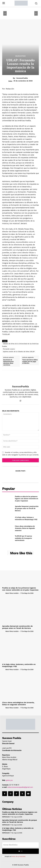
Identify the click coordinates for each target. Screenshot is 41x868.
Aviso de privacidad (19, 856)
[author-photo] (4, 593)
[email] (20, 845)
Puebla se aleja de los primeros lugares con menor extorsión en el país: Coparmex (27, 499)
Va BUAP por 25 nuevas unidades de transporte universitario (24, 538)
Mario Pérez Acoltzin (12, 593)
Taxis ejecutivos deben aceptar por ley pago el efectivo (30, 362)
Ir (20, 851)
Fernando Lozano (9, 349)
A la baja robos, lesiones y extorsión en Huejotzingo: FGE (26, 518)
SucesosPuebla (22, 78)
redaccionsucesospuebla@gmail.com (20, 787)
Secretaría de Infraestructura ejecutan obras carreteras (8, 362)
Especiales (6, 817)
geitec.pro (9, 780)
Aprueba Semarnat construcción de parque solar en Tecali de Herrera (27, 508)
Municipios (21, 56)
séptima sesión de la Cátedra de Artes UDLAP (19, 352)
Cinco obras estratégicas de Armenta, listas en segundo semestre (25, 528)
